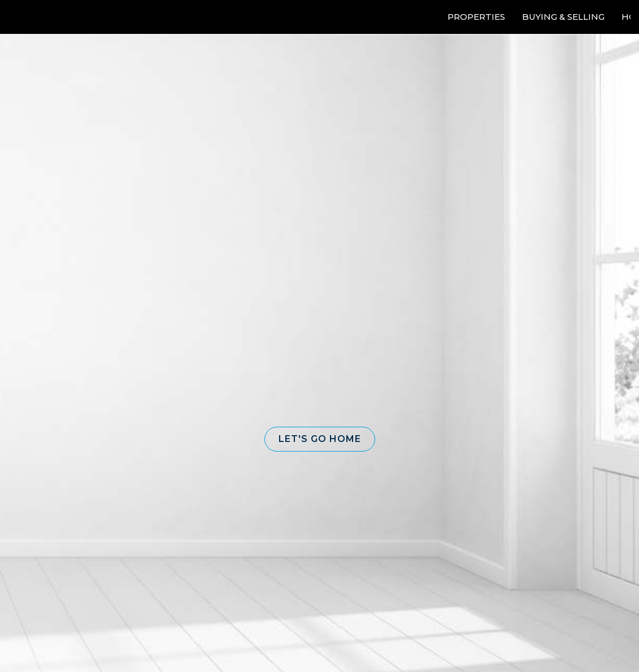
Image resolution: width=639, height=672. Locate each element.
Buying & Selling (563, 17)
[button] (320, 439)
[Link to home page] (51, 17)
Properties (476, 17)
